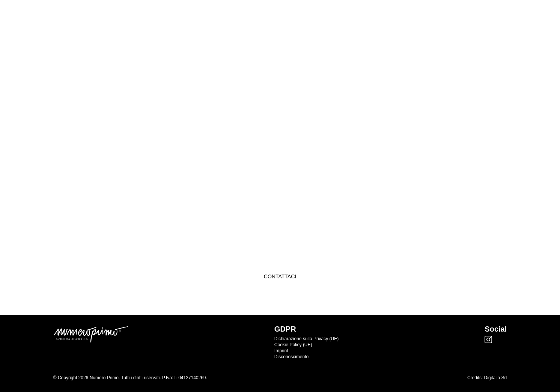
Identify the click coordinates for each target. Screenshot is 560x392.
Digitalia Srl (496, 378)
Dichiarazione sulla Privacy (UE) (306, 339)
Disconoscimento (291, 357)
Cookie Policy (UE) (293, 345)
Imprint (281, 351)
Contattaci (280, 276)
